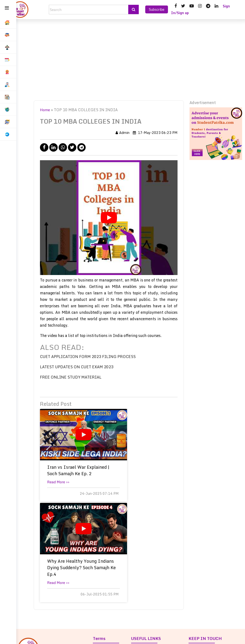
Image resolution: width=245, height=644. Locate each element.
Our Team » (143, 568)
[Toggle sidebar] (7, 8)
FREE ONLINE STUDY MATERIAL (75, 377)
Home (50, 110)
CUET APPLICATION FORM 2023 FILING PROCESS (92, 357)
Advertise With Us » (150, 610)
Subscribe (157, 9)
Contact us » (144, 577)
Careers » (142, 586)
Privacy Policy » (109, 559)
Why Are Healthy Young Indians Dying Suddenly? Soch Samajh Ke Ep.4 (146, 477)
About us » (142, 559)
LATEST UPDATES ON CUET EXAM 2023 (81, 367)
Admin (124, 133)
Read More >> (63, 488)
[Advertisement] (131, 60)
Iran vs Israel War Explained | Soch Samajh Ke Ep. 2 (71, 473)
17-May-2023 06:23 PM (156, 133)
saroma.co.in (149, 637)
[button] (8, 35)
